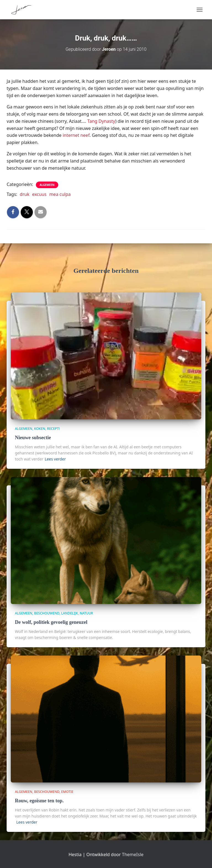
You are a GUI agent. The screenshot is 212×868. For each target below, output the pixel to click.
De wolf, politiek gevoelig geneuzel (51, 622)
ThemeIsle (133, 854)
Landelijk (70, 613)
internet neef (76, 135)
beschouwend (47, 613)
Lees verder (55, 459)
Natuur (86, 613)
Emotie (67, 792)
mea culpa (60, 194)
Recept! (53, 429)
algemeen (47, 185)
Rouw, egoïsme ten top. (39, 801)
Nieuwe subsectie (33, 438)
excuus (39, 194)
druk (25, 194)
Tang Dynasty (101, 121)
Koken (40, 429)
